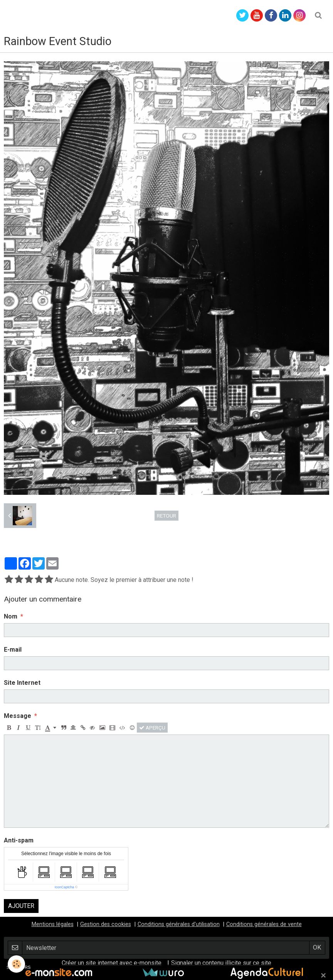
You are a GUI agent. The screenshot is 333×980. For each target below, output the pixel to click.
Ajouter (21, 906)
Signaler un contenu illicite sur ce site (221, 963)
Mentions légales (53, 924)
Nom (11, 616)
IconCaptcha (65, 887)
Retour (166, 516)
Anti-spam (19, 840)
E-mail (13, 650)
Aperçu (152, 728)
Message (18, 716)
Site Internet (22, 683)
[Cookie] (16, 964)
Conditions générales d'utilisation (179, 924)
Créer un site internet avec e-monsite (112, 963)
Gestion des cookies (106, 924)
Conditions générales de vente (264, 924)
